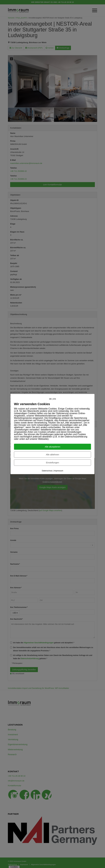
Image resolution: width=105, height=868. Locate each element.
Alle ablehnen (53, 455)
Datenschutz (47, 471)
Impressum (58, 471)
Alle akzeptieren (53, 447)
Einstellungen (52, 463)
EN (55, 399)
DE (50, 399)
